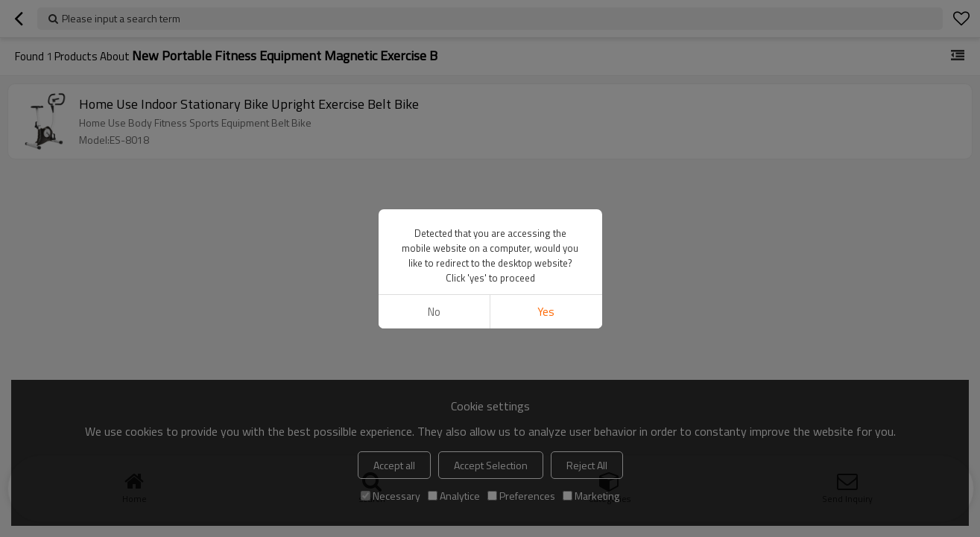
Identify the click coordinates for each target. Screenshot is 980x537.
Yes (546, 312)
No (434, 312)
